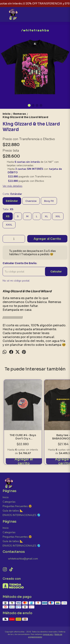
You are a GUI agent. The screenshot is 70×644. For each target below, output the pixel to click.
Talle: (8, 209)
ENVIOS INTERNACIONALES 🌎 (21, 515)
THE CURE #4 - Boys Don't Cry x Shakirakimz (23, 437)
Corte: (12, 194)
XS (8, 216)
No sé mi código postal (16, 281)
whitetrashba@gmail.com (20, 559)
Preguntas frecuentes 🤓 (17, 506)
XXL (58, 216)
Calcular (56, 271)
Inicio (6, 497)
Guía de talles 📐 (13, 511)
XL (46, 216)
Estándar (12, 201)
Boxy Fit (49, 201)
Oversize (31, 201)
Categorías (9, 502)
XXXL (9, 225)
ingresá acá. (48, 634)
